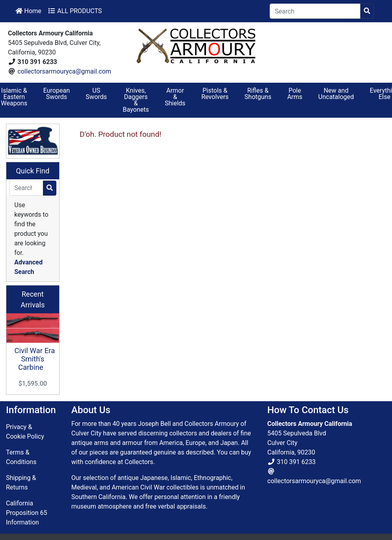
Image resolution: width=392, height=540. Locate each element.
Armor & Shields (175, 97)
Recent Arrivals (33, 299)
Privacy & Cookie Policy (25, 432)
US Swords (96, 94)
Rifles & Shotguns (258, 94)
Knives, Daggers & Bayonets (136, 100)
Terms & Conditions (21, 457)
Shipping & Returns (21, 483)
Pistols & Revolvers (215, 94)
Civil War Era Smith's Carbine (35, 359)
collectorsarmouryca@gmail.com (64, 71)
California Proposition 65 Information (27, 513)
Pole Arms (295, 94)
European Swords (57, 94)
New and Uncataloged (336, 94)
